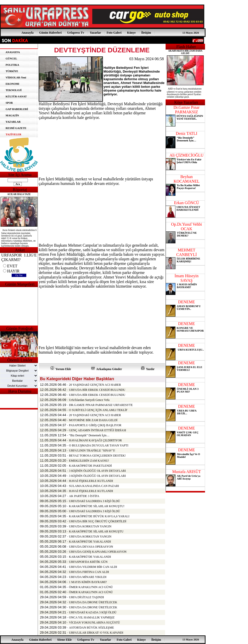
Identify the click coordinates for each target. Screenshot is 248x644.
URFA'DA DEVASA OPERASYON (91, 547)
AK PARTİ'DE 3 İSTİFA (84, 496)
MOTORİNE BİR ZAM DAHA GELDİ (93, 420)
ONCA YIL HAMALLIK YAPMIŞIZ (92, 617)
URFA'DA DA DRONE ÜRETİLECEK (93, 602)
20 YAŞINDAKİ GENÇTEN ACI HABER (95, 385)
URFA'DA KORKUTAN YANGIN (90, 526)
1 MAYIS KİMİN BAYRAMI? (88, 582)
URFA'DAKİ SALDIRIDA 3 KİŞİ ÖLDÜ (95, 501)
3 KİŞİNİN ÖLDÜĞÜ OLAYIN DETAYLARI (97, 471)
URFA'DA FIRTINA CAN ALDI (89, 572)
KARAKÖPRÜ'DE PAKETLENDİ (90, 466)
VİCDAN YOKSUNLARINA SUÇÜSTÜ (95, 622)
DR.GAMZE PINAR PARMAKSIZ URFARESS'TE (101, 405)
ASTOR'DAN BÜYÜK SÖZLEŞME (92, 628)
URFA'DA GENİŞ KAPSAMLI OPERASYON (98, 552)
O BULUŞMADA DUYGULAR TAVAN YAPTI (99, 445)
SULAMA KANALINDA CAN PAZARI (94, 486)
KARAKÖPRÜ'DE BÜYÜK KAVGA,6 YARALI (99, 516)
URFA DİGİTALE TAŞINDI (86, 597)
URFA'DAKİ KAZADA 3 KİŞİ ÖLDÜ (93, 612)
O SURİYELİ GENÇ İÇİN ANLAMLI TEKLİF (98, 410)
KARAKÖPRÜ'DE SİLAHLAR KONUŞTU (96, 531)
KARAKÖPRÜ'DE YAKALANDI (90, 542)
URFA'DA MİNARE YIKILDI (88, 577)
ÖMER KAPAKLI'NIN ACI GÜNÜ (91, 587)
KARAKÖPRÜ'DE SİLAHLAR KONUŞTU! (97, 506)
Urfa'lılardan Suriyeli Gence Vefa (89, 400)
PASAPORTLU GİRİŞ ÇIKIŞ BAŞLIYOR (95, 425)
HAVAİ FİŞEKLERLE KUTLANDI (91, 481)
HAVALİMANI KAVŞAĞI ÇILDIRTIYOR (95, 440)
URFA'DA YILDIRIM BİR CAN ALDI (93, 567)
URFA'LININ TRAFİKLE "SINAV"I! (92, 450)
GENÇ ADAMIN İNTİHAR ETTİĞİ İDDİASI (98, 430)
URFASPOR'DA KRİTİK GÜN (88, 562)
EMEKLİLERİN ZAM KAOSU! (89, 461)
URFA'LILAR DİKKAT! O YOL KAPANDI (96, 633)
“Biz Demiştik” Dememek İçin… (89, 435)
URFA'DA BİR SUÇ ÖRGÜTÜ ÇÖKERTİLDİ (98, 521)
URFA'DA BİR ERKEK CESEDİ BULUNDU (97, 390)
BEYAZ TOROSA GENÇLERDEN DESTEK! (97, 456)
